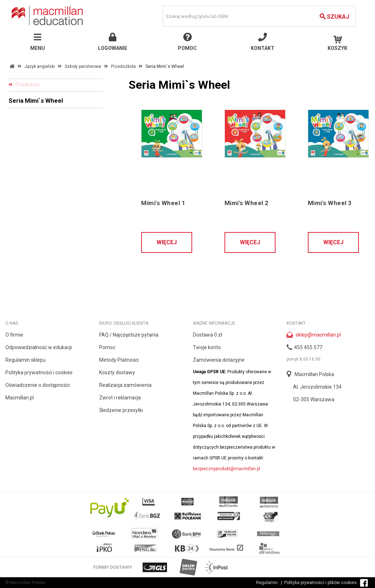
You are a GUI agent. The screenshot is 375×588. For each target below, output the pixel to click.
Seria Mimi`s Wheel (36, 101)
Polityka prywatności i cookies (39, 372)
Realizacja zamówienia (125, 385)
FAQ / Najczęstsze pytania (129, 335)
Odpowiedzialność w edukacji (39, 347)
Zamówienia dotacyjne (219, 360)
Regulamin (267, 583)
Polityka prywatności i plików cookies (320, 583)
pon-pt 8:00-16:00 (304, 359)
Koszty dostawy (117, 372)
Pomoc (107, 347)
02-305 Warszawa (314, 399)
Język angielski (40, 66)
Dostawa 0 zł (208, 335)
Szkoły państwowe (83, 66)
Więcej (167, 242)
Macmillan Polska (314, 374)
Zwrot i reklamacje (120, 398)
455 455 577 (308, 347)
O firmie (14, 335)
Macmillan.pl (20, 398)
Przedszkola (123, 66)
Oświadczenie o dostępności (38, 385)
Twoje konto (207, 347)
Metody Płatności (119, 360)
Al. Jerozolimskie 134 (317, 387)
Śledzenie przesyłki (121, 410)
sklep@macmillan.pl (318, 335)
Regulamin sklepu (26, 360)
